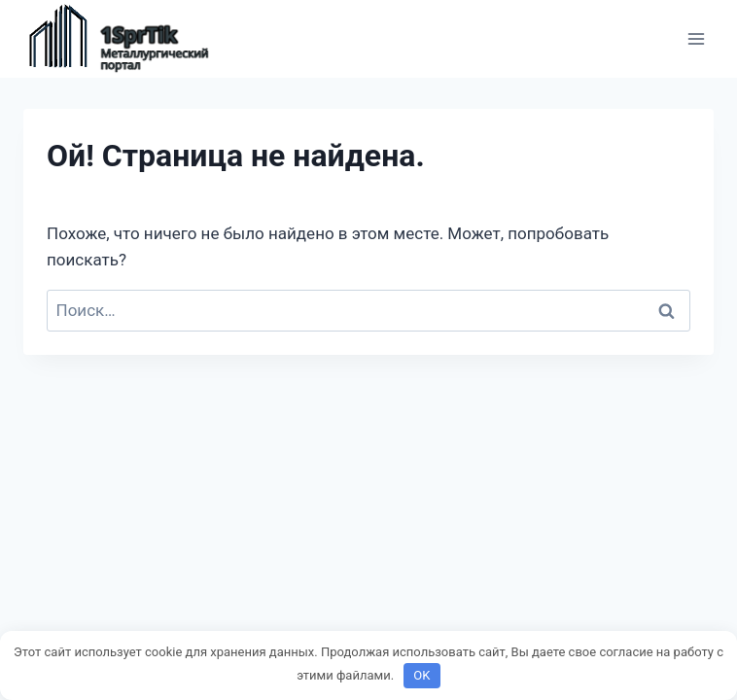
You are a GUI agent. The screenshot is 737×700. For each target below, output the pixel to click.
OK (421, 675)
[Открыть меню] (696, 38)
